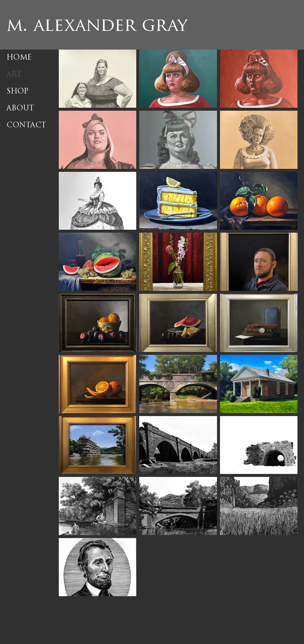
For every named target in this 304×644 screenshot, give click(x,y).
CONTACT (26, 126)
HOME (19, 58)
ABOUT (20, 109)
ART (14, 75)
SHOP (17, 92)
